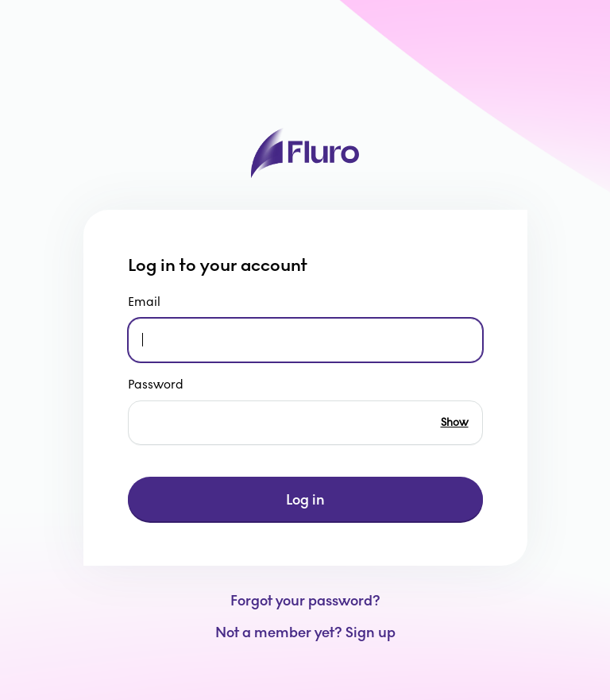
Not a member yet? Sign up (305, 632)
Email (145, 302)
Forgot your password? (305, 601)
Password (157, 384)
